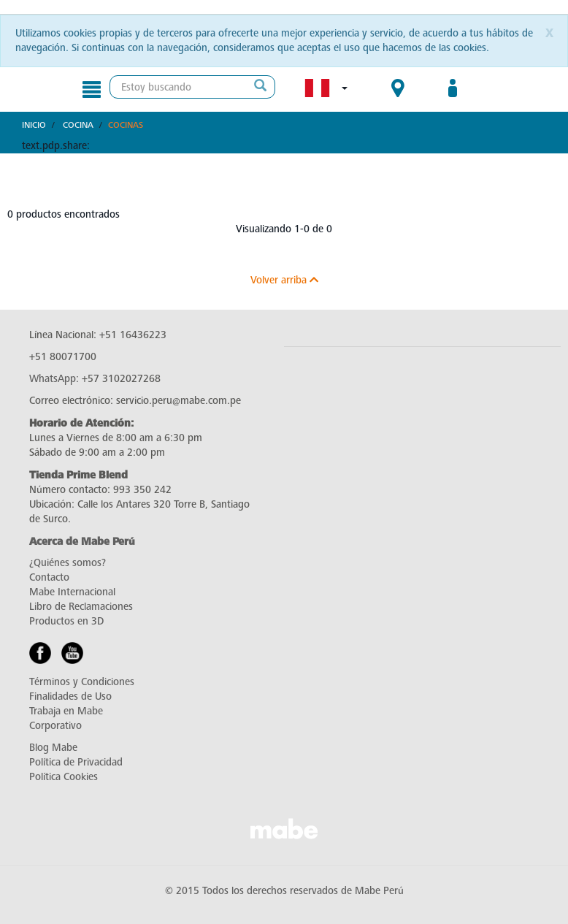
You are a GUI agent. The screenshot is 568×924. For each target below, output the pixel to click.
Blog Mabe (53, 748)
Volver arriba (284, 280)
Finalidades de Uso (70, 696)
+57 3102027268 (121, 379)
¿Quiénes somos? (68, 563)
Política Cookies (64, 777)
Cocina (78, 125)
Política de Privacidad (76, 762)
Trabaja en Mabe (66, 711)
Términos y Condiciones (82, 682)
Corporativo (55, 726)
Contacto (49, 577)
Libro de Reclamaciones (81, 607)
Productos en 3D (66, 621)
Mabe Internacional (72, 592)
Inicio (34, 125)
